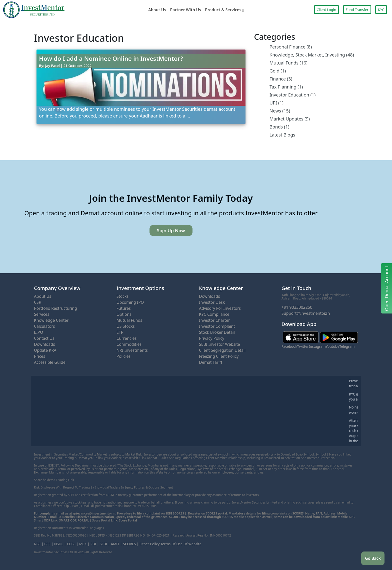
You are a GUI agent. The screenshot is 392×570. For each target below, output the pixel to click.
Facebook (289, 346)
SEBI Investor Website (219, 344)
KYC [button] (381, 10)
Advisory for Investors (220, 308)
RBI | (94, 544)
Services (42, 314)
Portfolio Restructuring (55, 308)
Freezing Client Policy (219, 356)
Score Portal (128, 520)
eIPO (39, 332)
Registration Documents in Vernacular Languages (69, 528)
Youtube (333, 346)
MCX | (84, 544)
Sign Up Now (171, 230)
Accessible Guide (50, 362)
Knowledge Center (51, 320)
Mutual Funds (129, 320)
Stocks (122, 296)
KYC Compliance (214, 314)
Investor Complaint (217, 326)
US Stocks (126, 326)
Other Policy (149, 544)
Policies (123, 356)
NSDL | (60, 544)
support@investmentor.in (306, 313)
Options (124, 314)
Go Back (373, 558)
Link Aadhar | (150, 458)
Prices (40, 356)
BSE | (49, 544)
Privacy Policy (212, 338)
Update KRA (45, 350)
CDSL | (73, 544)
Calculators (44, 326)
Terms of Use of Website (181, 544)
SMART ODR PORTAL (74, 520)
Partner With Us (185, 10)
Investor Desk (212, 302)
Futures (124, 308)
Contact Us (44, 338)
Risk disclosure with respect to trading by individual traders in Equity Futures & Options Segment (103, 487)
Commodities (129, 344)
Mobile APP (346, 517)
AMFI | (116, 544)
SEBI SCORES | (176, 513)
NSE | (39, 544)
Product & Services (224, 10)
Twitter (303, 346)
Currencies (126, 338)
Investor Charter (214, 320)
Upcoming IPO (130, 302)
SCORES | (131, 544)
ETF (120, 332)
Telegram (347, 346)
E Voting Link (65, 480)
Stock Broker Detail (217, 332)
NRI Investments (132, 350)
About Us (157, 10)
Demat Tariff (211, 362)
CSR (38, 302)
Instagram (317, 346)
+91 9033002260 (297, 307)
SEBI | (105, 544)
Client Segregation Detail (222, 350)
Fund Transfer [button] (357, 10)
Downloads (44, 344)
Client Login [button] (326, 10)
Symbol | (322, 454)
